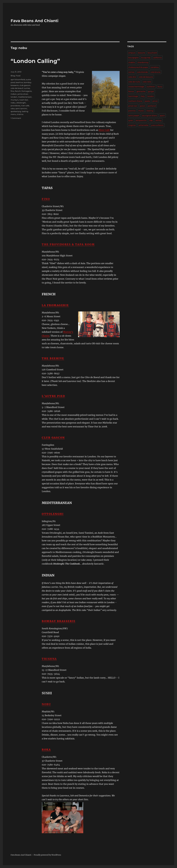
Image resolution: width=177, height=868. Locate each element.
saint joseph (134, 116)
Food (18, 76)
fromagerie (27, 91)
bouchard (152, 53)
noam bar (24, 100)
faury (160, 87)
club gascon (25, 85)
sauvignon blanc (150, 116)
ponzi (142, 106)
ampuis (132, 53)
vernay (158, 120)
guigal (151, 91)
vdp (151, 120)
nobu (13, 103)
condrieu (155, 67)
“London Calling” (35, 61)
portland (152, 106)
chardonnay (143, 62)
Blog (13, 76)
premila (132, 111)
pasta (147, 101)
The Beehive (53, 358)
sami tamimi (21, 108)
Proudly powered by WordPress (47, 855)
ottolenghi (21, 103)
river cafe (25, 106)
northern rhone (135, 101)
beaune (142, 53)
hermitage (133, 96)
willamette (143, 125)
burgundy (146, 58)
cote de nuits (134, 82)
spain (162, 116)
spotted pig (16, 111)
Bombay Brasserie (59, 621)
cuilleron (151, 87)
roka (13, 108)
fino (12, 91)
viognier (132, 125)
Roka (46, 750)
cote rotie (147, 82)
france (131, 91)
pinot (155, 101)
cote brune (155, 72)
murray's (15, 100)
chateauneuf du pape (138, 67)
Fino (46, 199)
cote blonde (142, 72)
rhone (141, 111)
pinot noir (133, 106)
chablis (132, 62)
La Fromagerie (55, 305)
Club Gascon (53, 438)
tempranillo (141, 120)
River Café (104, 130)
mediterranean (25, 97)
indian (14, 94)
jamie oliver (23, 94)
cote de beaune (146, 77)
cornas (131, 72)
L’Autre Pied (53, 396)
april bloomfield (18, 79)
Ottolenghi (53, 514)
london (14, 97)
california (157, 58)
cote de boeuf (17, 88)
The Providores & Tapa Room (68, 244)
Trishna (49, 659)
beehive (19, 82)
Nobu (46, 704)
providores (15, 106)
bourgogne (133, 58)
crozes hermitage (136, 87)
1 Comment (16, 118)
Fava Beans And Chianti (35, 21)
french (18, 91)
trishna (20, 114)
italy (143, 96)
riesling (150, 111)
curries (27, 88)
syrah (131, 120)
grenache (141, 91)
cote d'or (132, 77)
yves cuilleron (157, 125)
